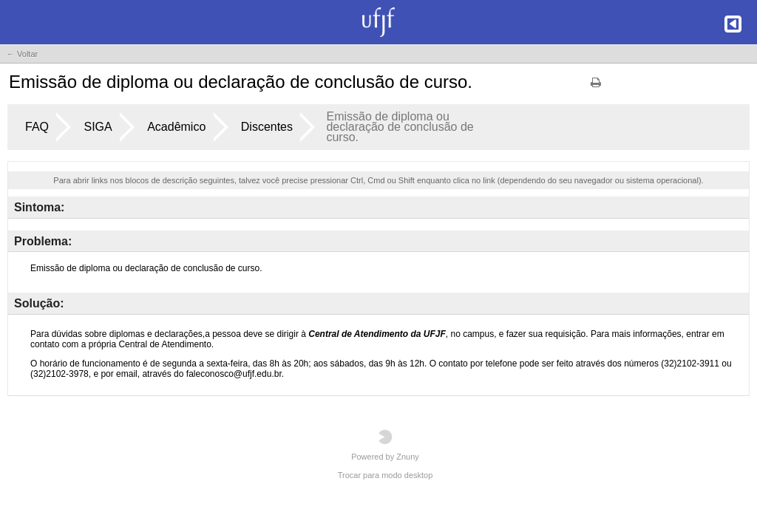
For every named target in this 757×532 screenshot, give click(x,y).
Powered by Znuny (385, 445)
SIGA (98, 127)
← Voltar (22, 54)
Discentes (267, 127)
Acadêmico (176, 127)
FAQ (37, 127)
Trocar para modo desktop (386, 475)
